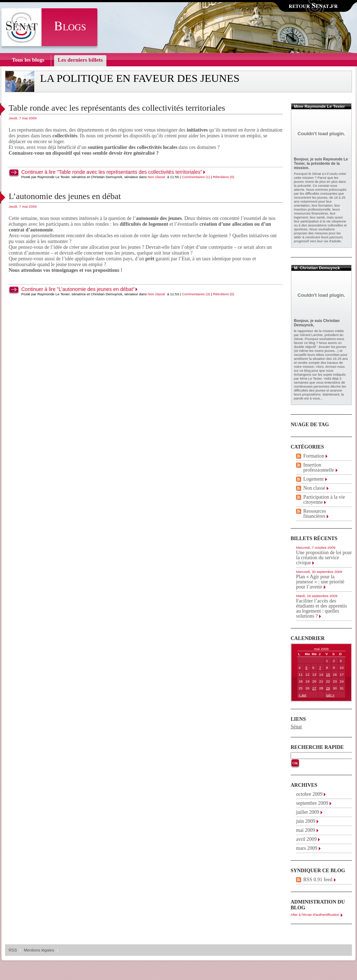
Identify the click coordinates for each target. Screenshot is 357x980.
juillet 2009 (308, 812)
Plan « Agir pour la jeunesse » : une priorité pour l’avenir (320, 582)
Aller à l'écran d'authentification (315, 915)
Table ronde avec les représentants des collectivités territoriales (117, 108)
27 (314, 688)
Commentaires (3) (196, 294)
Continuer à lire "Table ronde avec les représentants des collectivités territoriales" (112, 172)
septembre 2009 (312, 803)
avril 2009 (306, 839)
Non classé (157, 177)
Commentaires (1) (196, 177)
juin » (330, 695)
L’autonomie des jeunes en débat (65, 196)
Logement (314, 479)
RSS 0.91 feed (318, 880)
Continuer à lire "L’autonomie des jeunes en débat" (78, 289)
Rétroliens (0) (224, 177)
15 (328, 674)
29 (328, 688)
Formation (314, 456)
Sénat (296, 727)
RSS (13, 950)
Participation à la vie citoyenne (324, 500)
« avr (303, 695)
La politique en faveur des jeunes (140, 78)
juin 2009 (306, 821)
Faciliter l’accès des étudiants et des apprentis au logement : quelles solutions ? (321, 608)
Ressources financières (315, 514)
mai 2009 (306, 830)
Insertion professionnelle (319, 467)
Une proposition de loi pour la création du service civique (324, 558)
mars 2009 (307, 848)
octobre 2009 (309, 794)
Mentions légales (39, 950)
